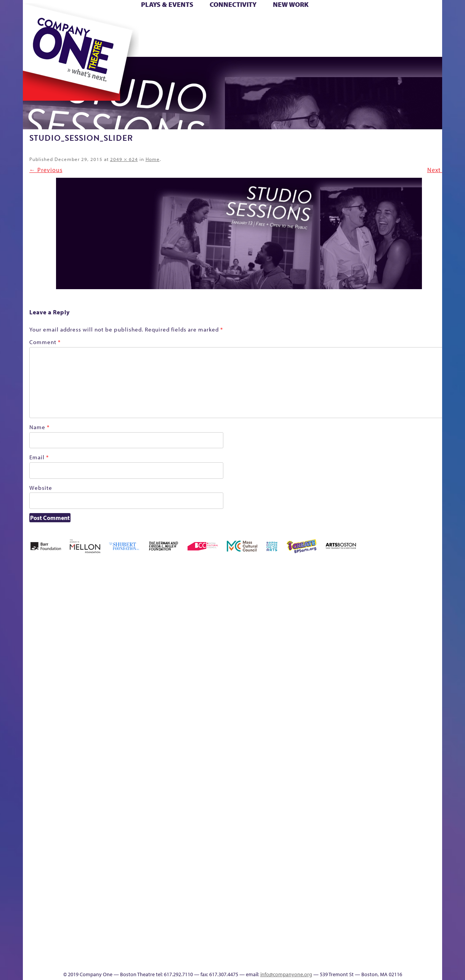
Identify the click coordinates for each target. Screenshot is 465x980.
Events (296, 959)
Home (35, 22)
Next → (438, 170)
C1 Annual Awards (377, 948)
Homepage (436, 627)
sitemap (191, 45)
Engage (303, 45)
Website (41, 488)
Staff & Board (368, 742)
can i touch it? (270, 616)
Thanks (335, 45)
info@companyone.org (286, 974)
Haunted (402, 627)
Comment (45, 342)
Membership (118, 753)
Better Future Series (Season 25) (161, 604)
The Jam (111, 45)
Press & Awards (413, 45)
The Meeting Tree (122, 948)
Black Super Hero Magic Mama (207, 604)
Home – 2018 (414, 616)
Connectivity (233, 4)
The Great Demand (434, 742)
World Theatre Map (297, 868)
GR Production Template (372, 616)
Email (39, 457)
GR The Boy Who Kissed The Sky (383, 593)
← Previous (46, 170)
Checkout (306, 627)
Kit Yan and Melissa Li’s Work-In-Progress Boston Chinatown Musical (69, 696)
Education (355, 627)
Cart (289, 22)
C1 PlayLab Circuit (298, 788)
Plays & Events (167, 4)
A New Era (62, 616)
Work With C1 (151, 948)
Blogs (295, 891)
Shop (354, 34)
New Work (291, 4)
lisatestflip (101, 753)
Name (39, 427)
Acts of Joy (94, 616)
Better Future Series (127, 616)
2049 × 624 (124, 159)
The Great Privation (75, 948)
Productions (254, 959)
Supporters (365, 959)
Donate (342, 22)
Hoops (37, 34)
